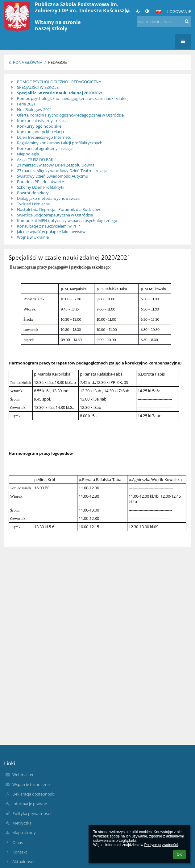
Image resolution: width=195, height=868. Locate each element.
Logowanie (179, 11)
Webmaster (23, 775)
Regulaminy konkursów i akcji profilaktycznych (60, 143)
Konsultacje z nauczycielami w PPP (48, 226)
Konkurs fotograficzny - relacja (45, 148)
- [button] (138, 11)
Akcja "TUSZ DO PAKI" (37, 159)
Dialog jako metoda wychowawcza (48, 198)
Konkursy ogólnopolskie (39, 126)
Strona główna (25, 62)
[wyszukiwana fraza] (164, 22)
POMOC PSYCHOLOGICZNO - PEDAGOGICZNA (59, 82)
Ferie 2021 (26, 104)
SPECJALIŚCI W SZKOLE (38, 87)
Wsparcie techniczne (31, 784)
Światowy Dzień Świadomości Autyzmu (53, 176)
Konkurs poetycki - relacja (40, 132)
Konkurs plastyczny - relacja (42, 121)
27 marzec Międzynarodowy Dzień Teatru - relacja (62, 171)
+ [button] (128, 11)
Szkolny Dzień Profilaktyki (41, 187)
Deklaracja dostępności (33, 794)
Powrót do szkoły (33, 193)
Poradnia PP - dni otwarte (40, 182)
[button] (158, 11)
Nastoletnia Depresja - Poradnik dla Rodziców (58, 209)
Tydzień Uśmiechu (34, 204)
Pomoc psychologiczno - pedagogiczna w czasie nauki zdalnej (73, 98)
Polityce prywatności (161, 845)
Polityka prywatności (31, 813)
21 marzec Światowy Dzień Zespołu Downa (56, 165)
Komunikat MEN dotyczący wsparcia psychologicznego (67, 220)
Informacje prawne (30, 804)
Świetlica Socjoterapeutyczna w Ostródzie (55, 215)
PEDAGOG (57, 62)
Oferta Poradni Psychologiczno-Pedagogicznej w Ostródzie (70, 115)
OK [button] (179, 854)
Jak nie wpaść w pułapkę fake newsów (51, 232)
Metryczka (22, 823)
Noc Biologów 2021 (34, 109)
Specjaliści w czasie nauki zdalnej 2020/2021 (60, 93)
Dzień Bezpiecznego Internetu (44, 137)
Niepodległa (28, 154)
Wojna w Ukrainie (33, 237)
